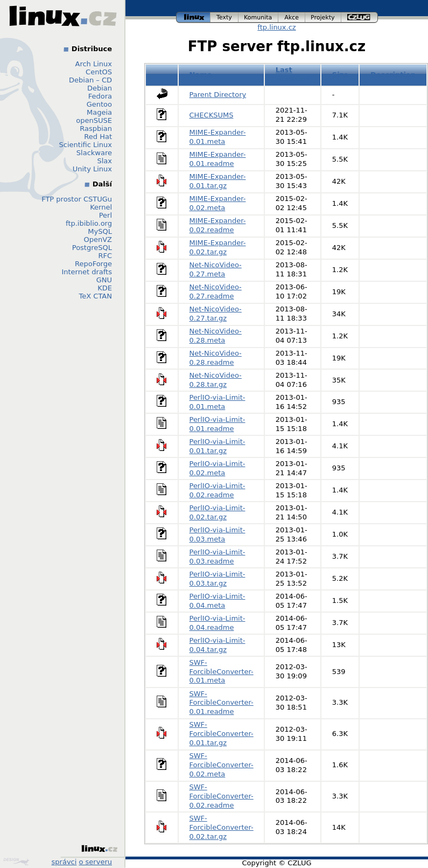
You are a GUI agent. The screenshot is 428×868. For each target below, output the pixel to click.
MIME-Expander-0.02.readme (218, 225)
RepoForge (93, 264)
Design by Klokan (16, 862)
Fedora (100, 96)
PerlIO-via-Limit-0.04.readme (217, 623)
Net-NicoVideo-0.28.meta (216, 336)
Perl (106, 215)
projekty (323, 18)
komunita (258, 18)
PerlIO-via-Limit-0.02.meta (217, 468)
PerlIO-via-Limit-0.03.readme (217, 557)
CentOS (99, 72)
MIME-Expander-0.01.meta (218, 137)
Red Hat (98, 137)
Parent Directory (218, 95)
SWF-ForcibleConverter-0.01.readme (222, 703)
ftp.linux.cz (276, 27)
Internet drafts (87, 272)
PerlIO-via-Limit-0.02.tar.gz (217, 512)
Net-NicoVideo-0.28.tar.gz (216, 380)
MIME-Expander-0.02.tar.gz (218, 247)
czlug (360, 18)
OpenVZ (98, 239)
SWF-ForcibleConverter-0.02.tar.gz (222, 827)
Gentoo (99, 104)
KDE (105, 288)
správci (64, 862)
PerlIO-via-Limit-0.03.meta (217, 534)
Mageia (99, 112)
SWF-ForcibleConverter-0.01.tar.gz (222, 734)
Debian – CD (90, 80)
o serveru (96, 862)
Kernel (101, 207)
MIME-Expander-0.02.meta (218, 203)
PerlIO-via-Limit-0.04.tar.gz (217, 645)
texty (224, 18)
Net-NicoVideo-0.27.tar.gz (216, 314)
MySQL (100, 231)
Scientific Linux (86, 145)
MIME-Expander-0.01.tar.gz (218, 181)
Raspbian (96, 129)
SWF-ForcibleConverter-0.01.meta (222, 672)
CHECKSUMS (212, 115)
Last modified (293, 74)
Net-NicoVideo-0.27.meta (216, 269)
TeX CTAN (96, 296)
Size (340, 75)
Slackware (94, 153)
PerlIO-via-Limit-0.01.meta (217, 402)
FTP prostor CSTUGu (77, 199)
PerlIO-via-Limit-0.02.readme (217, 490)
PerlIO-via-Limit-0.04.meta (217, 601)
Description (393, 75)
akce (292, 18)
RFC (105, 256)
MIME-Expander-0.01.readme (218, 159)
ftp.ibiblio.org (89, 223)
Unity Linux (92, 169)
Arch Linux (94, 64)
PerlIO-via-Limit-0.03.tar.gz (217, 579)
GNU (104, 280)
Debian (100, 88)
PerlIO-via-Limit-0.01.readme (217, 424)
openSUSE (94, 120)
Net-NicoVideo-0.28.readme (216, 358)
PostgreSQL (92, 248)
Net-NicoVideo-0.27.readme (216, 291)
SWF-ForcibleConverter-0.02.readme (222, 796)
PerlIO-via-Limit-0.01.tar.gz (217, 446)
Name (201, 75)
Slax (104, 161)
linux (193, 18)
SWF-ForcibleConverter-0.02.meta (222, 765)
